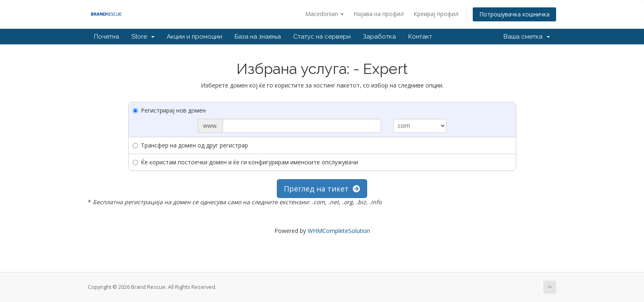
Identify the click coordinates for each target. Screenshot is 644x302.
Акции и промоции (194, 37)
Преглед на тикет (322, 189)
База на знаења (258, 37)
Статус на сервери (322, 37)
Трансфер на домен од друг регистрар (190, 145)
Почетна (107, 37)
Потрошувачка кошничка (514, 14)
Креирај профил (436, 14)
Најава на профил (379, 14)
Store (143, 37)
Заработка (379, 37)
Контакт (420, 37)
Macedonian (324, 14)
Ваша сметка (527, 37)
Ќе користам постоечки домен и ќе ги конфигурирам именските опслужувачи (245, 162)
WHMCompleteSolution (339, 231)
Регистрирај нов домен (169, 110)
